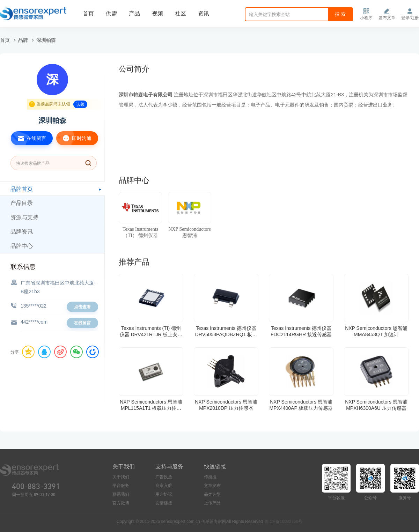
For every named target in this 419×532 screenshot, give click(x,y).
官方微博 (121, 503)
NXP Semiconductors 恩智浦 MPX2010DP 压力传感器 (226, 405)
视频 (157, 13)
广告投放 (164, 477)
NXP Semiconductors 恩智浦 (189, 232)
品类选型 (212, 494)
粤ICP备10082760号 (283, 522)
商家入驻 (164, 486)
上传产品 (212, 503)
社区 (181, 13)
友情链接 (164, 503)
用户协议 (164, 494)
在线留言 (28, 138)
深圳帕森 (46, 40)
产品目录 (22, 203)
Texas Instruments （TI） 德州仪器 (140, 232)
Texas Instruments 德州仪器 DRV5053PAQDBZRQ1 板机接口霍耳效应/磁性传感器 (226, 331)
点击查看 (82, 307)
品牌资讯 (22, 232)
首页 (88, 13)
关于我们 (121, 477)
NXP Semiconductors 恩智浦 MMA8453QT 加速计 (376, 331)
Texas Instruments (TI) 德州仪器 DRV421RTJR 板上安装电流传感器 (151, 331)
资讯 (204, 13)
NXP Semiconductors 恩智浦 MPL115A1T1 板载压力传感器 (151, 405)
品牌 (23, 40)
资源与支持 (24, 217)
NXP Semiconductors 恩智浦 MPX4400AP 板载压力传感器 (301, 405)
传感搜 (210, 477)
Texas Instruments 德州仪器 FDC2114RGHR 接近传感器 (301, 331)
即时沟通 (74, 138)
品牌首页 (22, 189)
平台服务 (121, 486)
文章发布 (212, 486)
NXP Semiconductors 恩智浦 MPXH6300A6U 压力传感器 (376, 405)
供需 (111, 13)
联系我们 (121, 494)
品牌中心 (22, 246)
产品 (134, 13)
